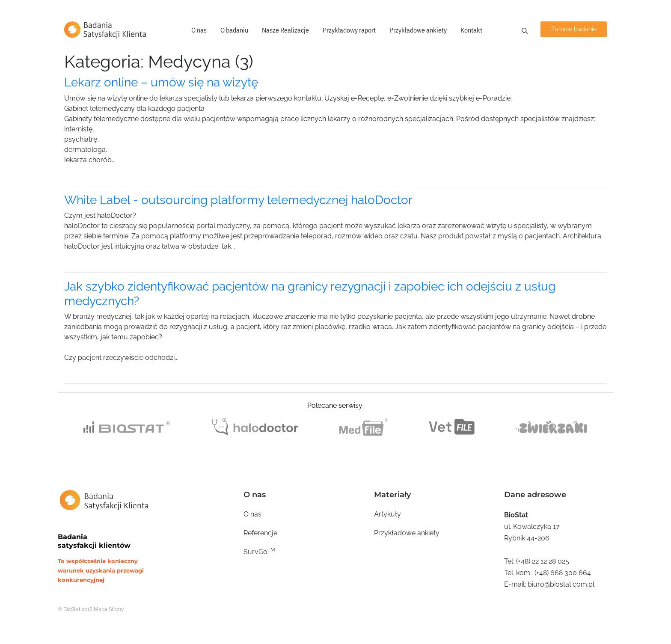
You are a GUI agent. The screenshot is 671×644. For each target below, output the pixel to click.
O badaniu (234, 30)
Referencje (260, 533)
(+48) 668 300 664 (563, 573)
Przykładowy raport (349, 30)
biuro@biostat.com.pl (561, 584)
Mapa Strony (109, 609)
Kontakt (471, 30)
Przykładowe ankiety (418, 30)
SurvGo (259, 551)
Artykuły (387, 514)
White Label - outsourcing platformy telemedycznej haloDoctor (238, 200)
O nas (199, 30)
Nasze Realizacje (285, 30)
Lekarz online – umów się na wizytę (161, 82)
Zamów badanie (574, 29)
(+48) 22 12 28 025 (543, 561)
